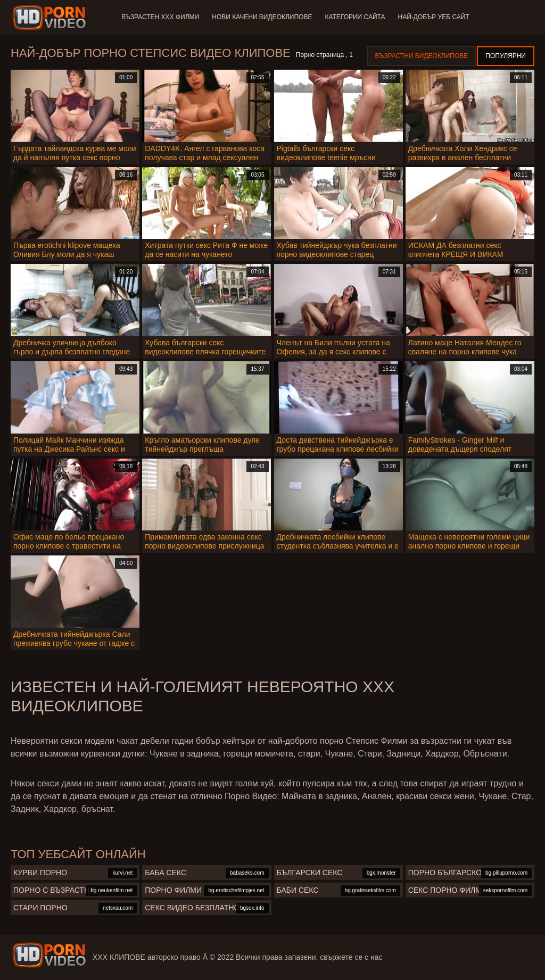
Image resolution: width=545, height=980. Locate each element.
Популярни (506, 56)
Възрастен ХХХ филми (160, 17)
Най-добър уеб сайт (434, 17)
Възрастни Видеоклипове (422, 56)
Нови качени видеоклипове (262, 17)
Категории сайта (355, 17)
